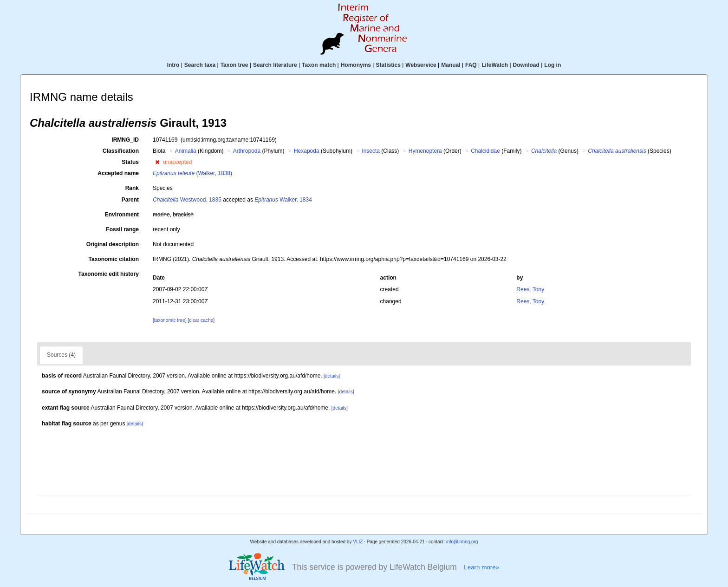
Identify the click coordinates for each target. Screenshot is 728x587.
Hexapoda (307, 151)
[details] (332, 376)
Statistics (388, 65)
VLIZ (358, 542)
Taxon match (319, 65)
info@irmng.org (462, 542)
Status (130, 162)
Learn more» (481, 567)
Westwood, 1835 (187, 200)
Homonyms (356, 65)
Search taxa (200, 65)
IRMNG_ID (125, 140)
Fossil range (122, 229)
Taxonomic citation (114, 259)
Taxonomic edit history (109, 274)
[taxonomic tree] (169, 320)
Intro (173, 65)
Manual (451, 65)
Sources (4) (61, 355)
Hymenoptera (425, 151)
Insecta (371, 151)
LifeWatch (495, 65)
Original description (113, 244)
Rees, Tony (530, 289)
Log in (552, 65)
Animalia (186, 151)
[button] (157, 162)
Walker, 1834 (283, 200)
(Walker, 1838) (192, 173)
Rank (132, 188)
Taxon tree (234, 65)
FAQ (471, 65)
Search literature (275, 65)
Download (526, 65)
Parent (130, 200)
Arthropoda (247, 151)
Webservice (421, 65)
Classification (121, 151)
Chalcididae (485, 151)
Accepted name (118, 173)
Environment (122, 215)
